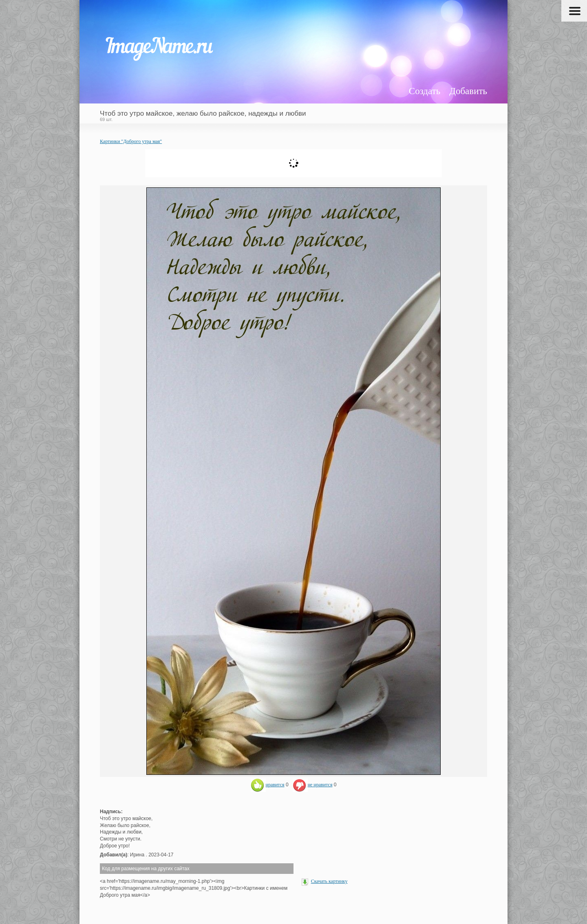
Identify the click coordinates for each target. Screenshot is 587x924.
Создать (425, 91)
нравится (268, 785)
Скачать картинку (329, 881)
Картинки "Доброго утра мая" (131, 141)
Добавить (468, 91)
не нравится (313, 785)
